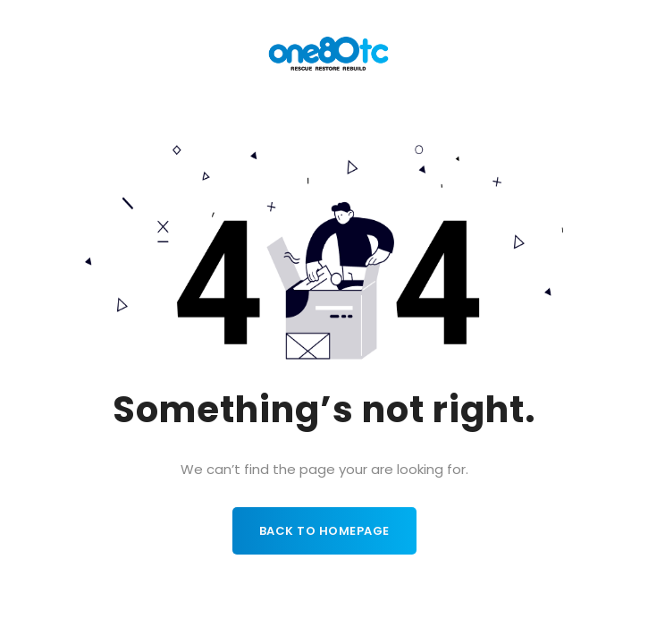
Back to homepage (324, 531)
